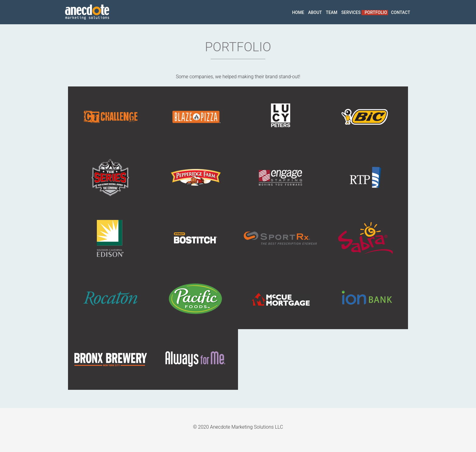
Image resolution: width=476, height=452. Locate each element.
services (351, 12)
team (331, 12)
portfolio (376, 12)
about (315, 12)
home (298, 12)
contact (401, 12)
